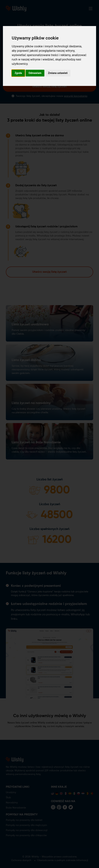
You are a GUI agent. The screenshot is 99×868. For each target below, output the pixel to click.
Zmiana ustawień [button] (58, 73)
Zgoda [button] (18, 73)
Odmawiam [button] (35, 73)
